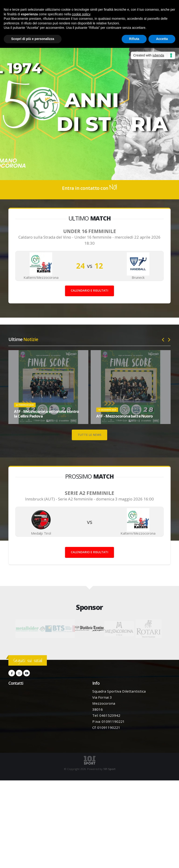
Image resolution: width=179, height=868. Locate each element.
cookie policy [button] (81, 14)
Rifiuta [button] (134, 39)
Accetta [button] (162, 39)
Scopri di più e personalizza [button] (33, 39)
